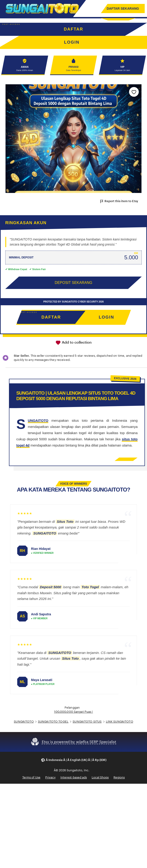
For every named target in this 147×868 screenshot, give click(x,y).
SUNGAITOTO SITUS (87, 722)
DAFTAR (74, 29)
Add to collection (73, 343)
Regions (119, 777)
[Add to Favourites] (134, 92)
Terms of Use (31, 777)
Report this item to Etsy (119, 201)
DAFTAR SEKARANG (123, 8)
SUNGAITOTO (24, 722)
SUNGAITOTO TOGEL (53, 722)
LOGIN (106, 317)
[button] (74, 760)
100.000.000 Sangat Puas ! (73, 712)
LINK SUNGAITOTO (120, 722)
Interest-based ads (74, 777)
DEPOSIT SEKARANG (73, 283)
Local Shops (100, 777)
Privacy (50, 777)
